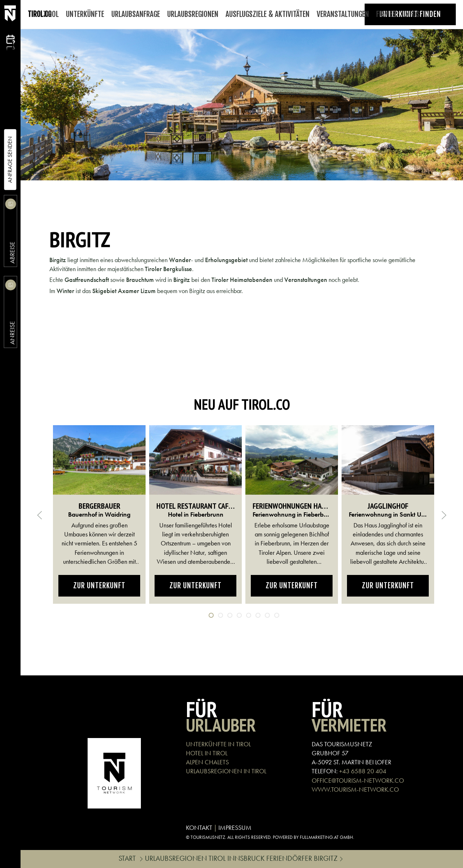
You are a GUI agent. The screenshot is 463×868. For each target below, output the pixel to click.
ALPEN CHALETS (207, 762)
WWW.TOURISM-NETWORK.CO (355, 789)
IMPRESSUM (235, 827)
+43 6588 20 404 (363, 771)
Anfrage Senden (10, 160)
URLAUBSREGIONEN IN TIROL (226, 771)
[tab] (211, 615)
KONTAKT (199, 827)
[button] (40, 515)
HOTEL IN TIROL (207, 753)
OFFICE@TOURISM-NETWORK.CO (358, 780)
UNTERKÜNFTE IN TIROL (218, 744)
